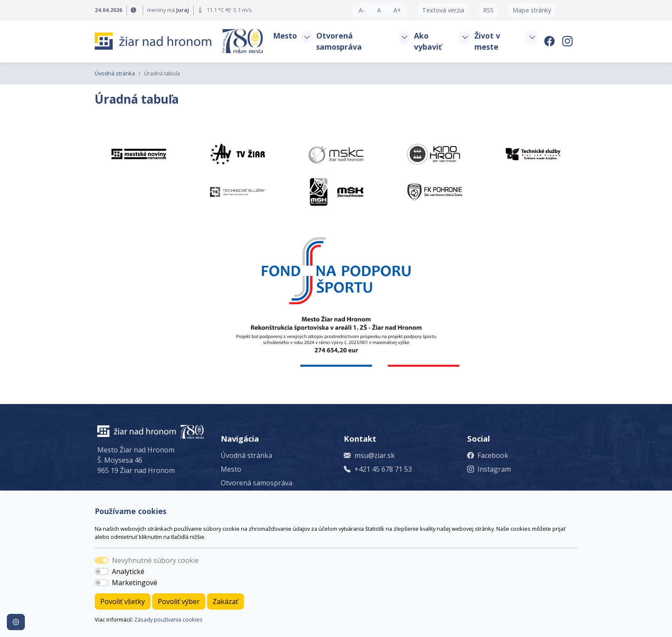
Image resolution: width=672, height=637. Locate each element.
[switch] (102, 571)
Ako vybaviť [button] (428, 41)
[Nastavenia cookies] (16, 622)
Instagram (494, 469)
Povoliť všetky (123, 601)
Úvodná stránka (115, 73)
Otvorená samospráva (256, 483)
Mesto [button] (285, 36)
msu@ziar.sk (375, 455)
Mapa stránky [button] (532, 10)
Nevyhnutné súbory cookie (155, 560)
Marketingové (135, 583)
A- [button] (362, 10)
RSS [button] (488, 10)
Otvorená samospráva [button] (339, 41)
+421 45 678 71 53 (383, 469)
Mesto (231, 469)
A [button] (379, 10)
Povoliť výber (179, 601)
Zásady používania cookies (168, 619)
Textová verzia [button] (443, 10)
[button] (306, 37)
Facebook (493, 455)
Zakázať (225, 601)
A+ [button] (397, 10)
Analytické (128, 571)
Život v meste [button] (487, 41)
